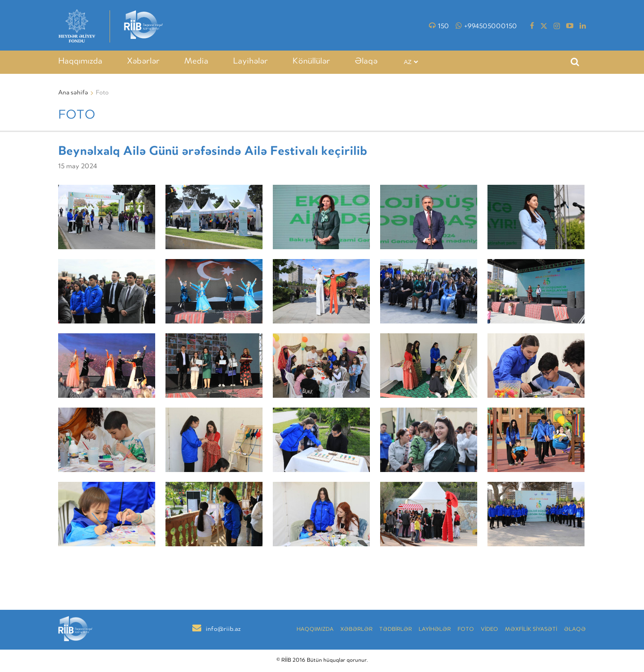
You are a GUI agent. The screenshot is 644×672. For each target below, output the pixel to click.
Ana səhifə (73, 93)
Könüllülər (311, 62)
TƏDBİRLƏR (396, 630)
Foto (466, 630)
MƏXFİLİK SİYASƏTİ (531, 630)
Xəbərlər (143, 62)
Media (196, 62)
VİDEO (489, 630)
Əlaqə (366, 62)
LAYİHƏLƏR (435, 630)
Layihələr (250, 62)
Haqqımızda (80, 62)
